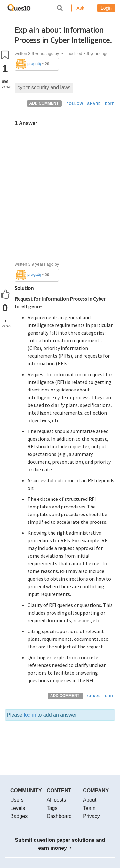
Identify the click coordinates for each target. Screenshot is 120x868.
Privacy (91, 816)
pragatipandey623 (34, 63)
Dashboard (59, 816)
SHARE (94, 104)
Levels (18, 808)
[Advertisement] (60, 192)
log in (30, 715)
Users (17, 800)
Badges (19, 816)
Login (106, 8)
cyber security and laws (44, 87)
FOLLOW (75, 104)
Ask (80, 8)
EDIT (109, 104)
